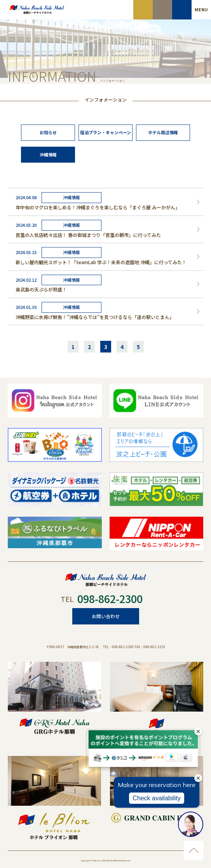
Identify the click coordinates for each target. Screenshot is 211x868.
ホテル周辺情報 (163, 132)
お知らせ (48, 132)
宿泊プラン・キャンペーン (105, 132)
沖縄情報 (48, 154)
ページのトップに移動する (194, 850)
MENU (201, 9)
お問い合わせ (106, 616)
